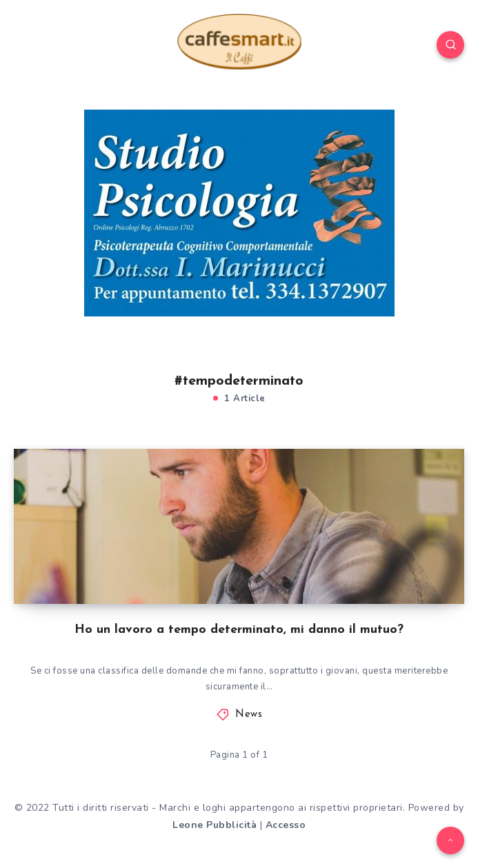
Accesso (286, 825)
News (249, 715)
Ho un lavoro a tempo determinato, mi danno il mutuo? (239, 630)
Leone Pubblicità (215, 825)
